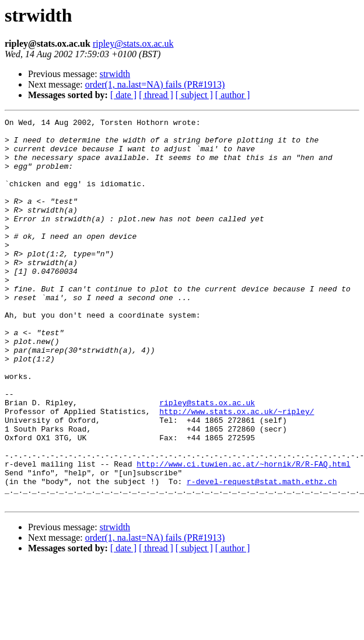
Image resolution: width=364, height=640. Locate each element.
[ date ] (123, 95)
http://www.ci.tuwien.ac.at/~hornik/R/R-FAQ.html (244, 534)
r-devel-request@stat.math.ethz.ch (262, 555)
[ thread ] (156, 95)
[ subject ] (194, 95)
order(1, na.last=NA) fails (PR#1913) (155, 84)
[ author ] (233, 95)
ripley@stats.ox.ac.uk (133, 44)
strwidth (115, 74)
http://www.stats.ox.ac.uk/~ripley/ (237, 471)
